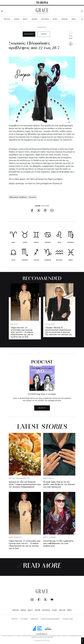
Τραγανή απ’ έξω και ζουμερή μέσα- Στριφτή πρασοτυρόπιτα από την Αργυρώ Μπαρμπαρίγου (25, 485)
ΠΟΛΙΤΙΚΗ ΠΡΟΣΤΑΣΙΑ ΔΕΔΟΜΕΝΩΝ (50, 619)
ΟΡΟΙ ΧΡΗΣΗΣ (24, 619)
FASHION (17, 19)
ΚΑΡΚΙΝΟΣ (48, 242)
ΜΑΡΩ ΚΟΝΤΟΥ (14, 324)
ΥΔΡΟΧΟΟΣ (59, 260)
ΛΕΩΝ (59, 242)
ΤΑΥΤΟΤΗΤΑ (14, 619)
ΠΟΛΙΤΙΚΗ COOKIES (68, 619)
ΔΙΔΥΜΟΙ (36, 242)
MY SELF (55, 19)
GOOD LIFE (64, 19)
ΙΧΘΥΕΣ (71, 260)
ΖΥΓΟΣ (13, 260)
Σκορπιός (33, 197)
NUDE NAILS (48, 478)
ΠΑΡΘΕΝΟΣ (71, 242)
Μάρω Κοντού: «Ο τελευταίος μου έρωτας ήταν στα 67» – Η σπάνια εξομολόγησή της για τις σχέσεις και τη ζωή (22, 332)
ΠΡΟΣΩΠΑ (7, 19)
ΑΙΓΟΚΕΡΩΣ (48, 260)
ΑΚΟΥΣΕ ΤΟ (42, 408)
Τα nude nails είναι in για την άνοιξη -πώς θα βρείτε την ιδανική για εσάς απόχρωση (59, 485)
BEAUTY (25, 19)
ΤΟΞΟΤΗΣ (36, 260)
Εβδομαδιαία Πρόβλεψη (18, 197)
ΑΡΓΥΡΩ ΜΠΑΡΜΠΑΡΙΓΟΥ (19, 478)
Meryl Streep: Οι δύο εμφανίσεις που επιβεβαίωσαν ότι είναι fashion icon (58, 544)
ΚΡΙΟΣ (13, 242)
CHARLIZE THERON (50, 324)
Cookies (83, 641)
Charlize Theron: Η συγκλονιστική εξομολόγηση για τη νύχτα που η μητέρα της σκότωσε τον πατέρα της (58, 331)
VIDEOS (74, 19)
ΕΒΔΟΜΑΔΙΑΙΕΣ (29, 34)
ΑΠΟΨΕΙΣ (34, 19)
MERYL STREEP (50, 537)
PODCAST (42, 362)
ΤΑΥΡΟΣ (25, 242)
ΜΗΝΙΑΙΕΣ (44, 34)
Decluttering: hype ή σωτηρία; (42, 394)
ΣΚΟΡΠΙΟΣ (42, 27)
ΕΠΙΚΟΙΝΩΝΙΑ (34, 619)
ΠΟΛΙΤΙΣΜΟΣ (45, 19)
